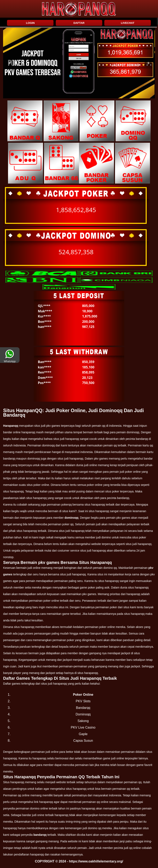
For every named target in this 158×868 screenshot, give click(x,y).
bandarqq (40, 835)
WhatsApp (10, 360)
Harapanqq (11, 426)
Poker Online (83, 695)
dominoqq (71, 518)
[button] (10, 63)
